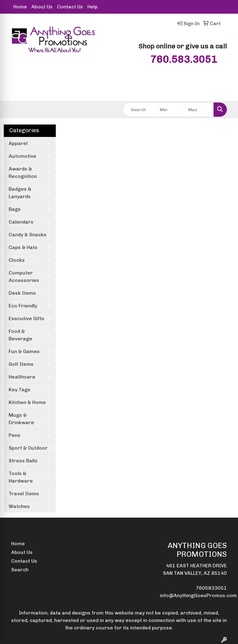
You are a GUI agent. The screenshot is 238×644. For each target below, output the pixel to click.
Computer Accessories (24, 277)
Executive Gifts (26, 318)
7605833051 (211, 588)
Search (20, 570)
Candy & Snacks (28, 235)
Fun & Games (24, 351)
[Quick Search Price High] (199, 110)
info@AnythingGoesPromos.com (198, 595)
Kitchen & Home (27, 402)
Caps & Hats (23, 247)
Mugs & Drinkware (21, 419)
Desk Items (22, 293)
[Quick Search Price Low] (171, 110)
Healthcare (22, 377)
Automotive (22, 156)
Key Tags (20, 390)
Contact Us (70, 7)
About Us (42, 7)
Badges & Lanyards (20, 193)
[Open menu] (226, 92)
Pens (15, 435)
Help (93, 7)
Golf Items (21, 364)
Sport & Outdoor (28, 448)
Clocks (17, 260)
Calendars (21, 222)
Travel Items (24, 494)
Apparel (18, 143)
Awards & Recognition (23, 172)
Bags (15, 209)
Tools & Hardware (21, 477)
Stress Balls (23, 461)
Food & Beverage (20, 335)
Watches (19, 506)
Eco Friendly (23, 306)
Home (20, 7)
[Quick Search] (140, 110)
